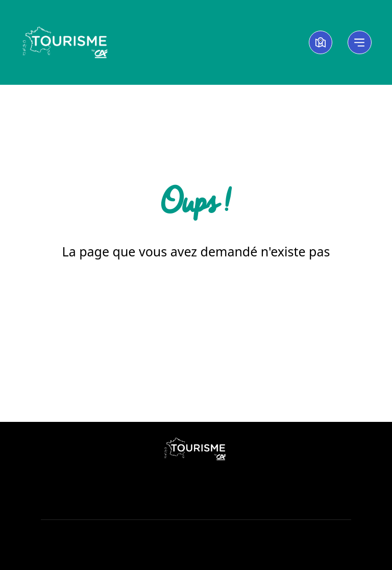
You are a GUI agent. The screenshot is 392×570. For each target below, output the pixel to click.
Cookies (196, 538)
